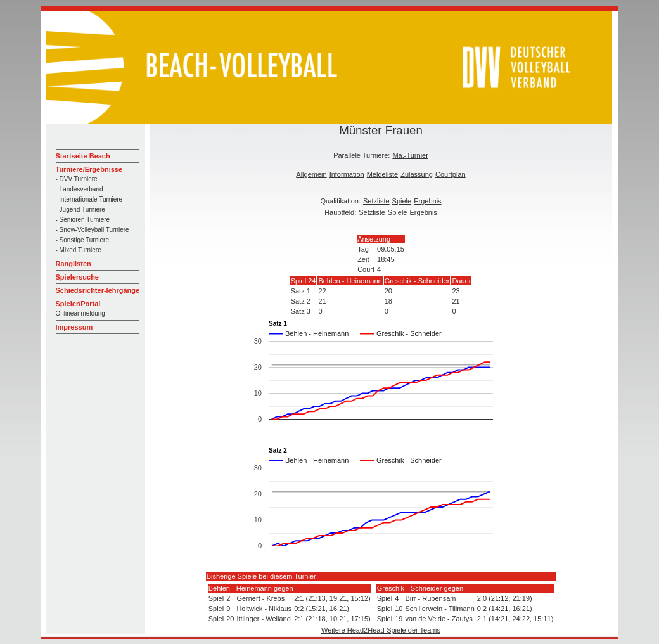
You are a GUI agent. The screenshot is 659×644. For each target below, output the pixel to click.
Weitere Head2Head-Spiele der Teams (381, 630)
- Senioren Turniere (83, 220)
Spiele (402, 201)
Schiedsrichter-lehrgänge (98, 290)
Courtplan (451, 174)
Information (347, 174)
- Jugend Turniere (80, 209)
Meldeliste (383, 174)
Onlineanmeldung (80, 313)
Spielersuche (77, 277)
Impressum (74, 327)
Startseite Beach (83, 156)
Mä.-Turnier (410, 155)
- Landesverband (80, 189)
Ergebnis (427, 201)
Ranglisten (74, 264)
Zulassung (417, 174)
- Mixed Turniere (79, 250)
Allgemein (311, 174)
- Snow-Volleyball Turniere (93, 230)
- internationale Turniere (89, 199)
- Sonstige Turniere (83, 240)
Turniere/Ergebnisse (89, 169)
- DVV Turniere (77, 179)
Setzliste (376, 201)
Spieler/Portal (78, 304)
